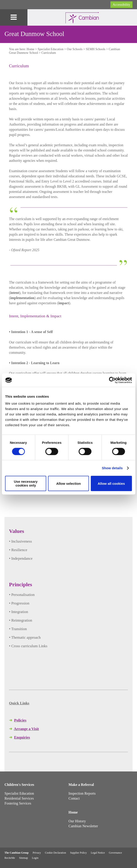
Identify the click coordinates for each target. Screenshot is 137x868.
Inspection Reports (82, 793)
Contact (74, 798)
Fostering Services (18, 803)
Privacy (37, 853)
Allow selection (68, 484)
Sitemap (24, 858)
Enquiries (22, 737)
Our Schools (75, 49)
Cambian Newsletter (83, 826)
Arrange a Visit (26, 729)
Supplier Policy (78, 853)
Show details (112, 468)
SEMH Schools (96, 49)
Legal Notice (98, 853)
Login (35, 858)
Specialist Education (51, 49)
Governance (115, 853)
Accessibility (121, 5)
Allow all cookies (111, 484)
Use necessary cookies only (26, 483)
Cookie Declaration (56, 853)
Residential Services (19, 798)
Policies (20, 720)
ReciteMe (10, 858)
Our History (77, 821)
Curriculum (49, 53)
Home (30, 49)
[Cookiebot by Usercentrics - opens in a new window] (112, 380)
